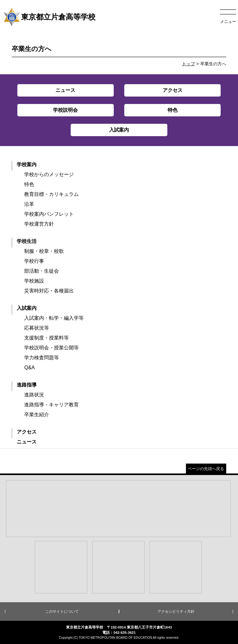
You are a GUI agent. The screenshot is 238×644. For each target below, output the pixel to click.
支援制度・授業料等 (46, 338)
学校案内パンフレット (49, 214)
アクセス (27, 432)
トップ (188, 64)
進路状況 (34, 395)
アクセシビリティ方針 (176, 612)
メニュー (228, 22)
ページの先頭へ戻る (206, 469)
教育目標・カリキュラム (51, 194)
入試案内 (27, 308)
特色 (29, 184)
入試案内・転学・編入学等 (54, 318)
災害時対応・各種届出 (49, 291)
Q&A (29, 367)
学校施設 (34, 281)
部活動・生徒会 (42, 271)
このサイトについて (62, 612)
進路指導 (27, 385)
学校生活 (27, 241)
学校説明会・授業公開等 (51, 348)
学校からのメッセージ (49, 174)
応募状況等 (37, 328)
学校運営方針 (39, 224)
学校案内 (27, 164)
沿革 (29, 204)
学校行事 (34, 261)
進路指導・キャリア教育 (51, 405)
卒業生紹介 (37, 415)
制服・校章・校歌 (44, 251)
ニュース (27, 442)
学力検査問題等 (42, 358)
